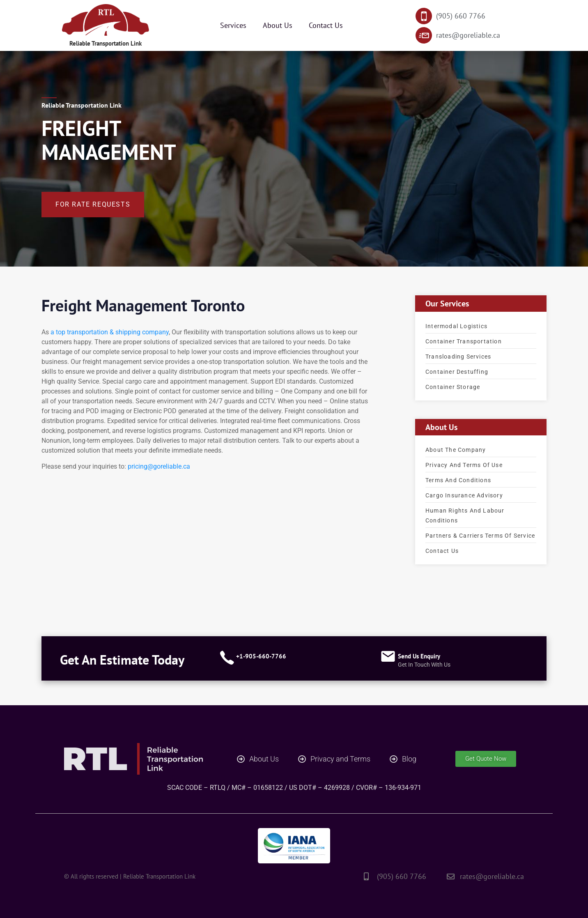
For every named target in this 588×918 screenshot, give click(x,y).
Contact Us (326, 25)
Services (233, 25)
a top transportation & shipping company (110, 332)
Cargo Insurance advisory (464, 495)
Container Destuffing (457, 371)
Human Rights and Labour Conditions (465, 515)
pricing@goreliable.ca (159, 466)
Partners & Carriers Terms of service (480, 535)
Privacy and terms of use (464, 465)
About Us (278, 25)
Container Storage (453, 387)
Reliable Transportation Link (106, 43)
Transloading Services (458, 356)
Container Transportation (464, 341)
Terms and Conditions (458, 480)
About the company (456, 449)
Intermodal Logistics (456, 326)
